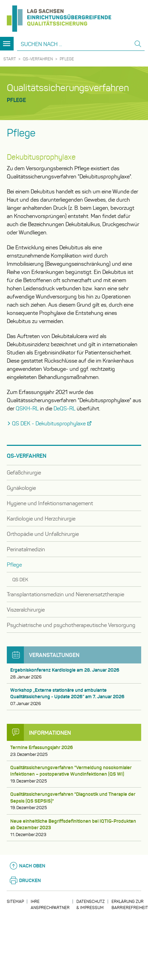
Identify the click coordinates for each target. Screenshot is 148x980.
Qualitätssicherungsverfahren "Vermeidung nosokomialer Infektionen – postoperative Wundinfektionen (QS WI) (74, 774)
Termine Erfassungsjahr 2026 (74, 751)
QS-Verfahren (38, 59)
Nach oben (27, 866)
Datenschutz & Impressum (91, 904)
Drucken (25, 880)
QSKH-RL (27, 408)
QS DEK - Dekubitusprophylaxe (49, 423)
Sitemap (15, 901)
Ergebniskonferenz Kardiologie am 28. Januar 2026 (74, 674)
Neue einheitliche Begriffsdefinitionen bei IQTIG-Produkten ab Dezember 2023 (74, 828)
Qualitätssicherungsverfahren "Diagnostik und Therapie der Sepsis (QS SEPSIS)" (74, 801)
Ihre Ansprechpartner (50, 904)
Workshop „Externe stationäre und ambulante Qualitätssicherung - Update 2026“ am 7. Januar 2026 (74, 697)
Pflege (67, 59)
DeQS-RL (64, 408)
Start (10, 59)
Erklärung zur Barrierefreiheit (130, 904)
